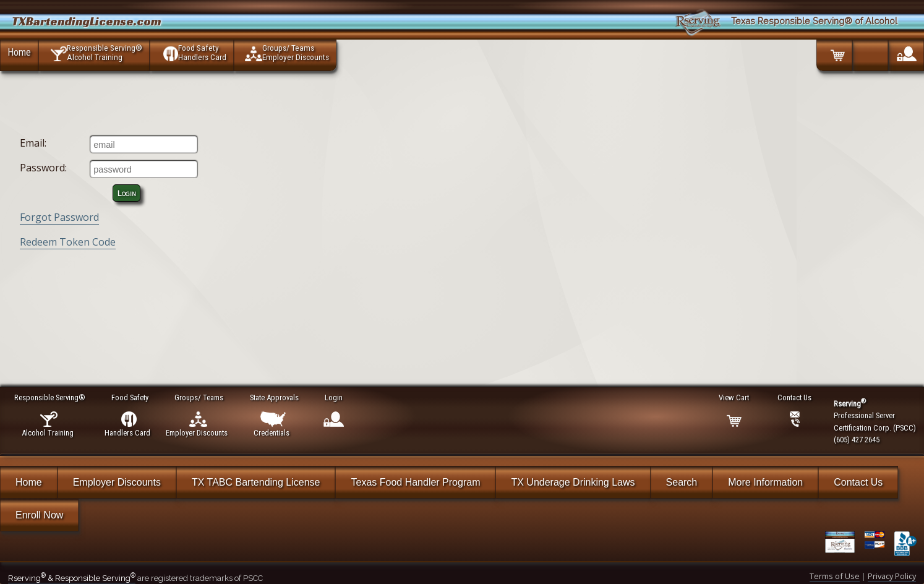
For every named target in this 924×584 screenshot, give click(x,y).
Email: (33, 143)
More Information (765, 482)
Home (19, 52)
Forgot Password (59, 217)
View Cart (734, 397)
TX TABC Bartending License (256, 482)
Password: (43, 168)
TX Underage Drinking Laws (573, 482)
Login (127, 193)
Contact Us (858, 482)
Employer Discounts (117, 482)
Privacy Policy (892, 576)
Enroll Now (39, 515)
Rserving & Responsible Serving (72, 578)
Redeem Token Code (68, 242)
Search (682, 482)
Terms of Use (835, 576)
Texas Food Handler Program (415, 482)
